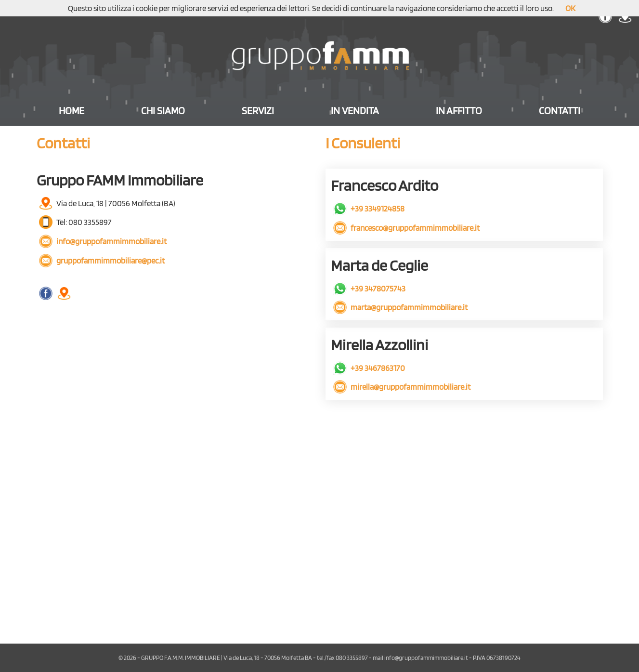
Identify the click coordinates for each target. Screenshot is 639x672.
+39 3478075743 (369, 288)
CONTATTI (560, 111)
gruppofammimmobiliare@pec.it (102, 260)
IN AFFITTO (459, 111)
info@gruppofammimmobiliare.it (103, 241)
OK (570, 8)
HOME (72, 111)
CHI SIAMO (163, 111)
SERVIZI (258, 111)
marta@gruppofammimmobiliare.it (400, 307)
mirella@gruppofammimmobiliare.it (402, 387)
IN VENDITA (355, 111)
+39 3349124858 (369, 208)
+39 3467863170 (369, 368)
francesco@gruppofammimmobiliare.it (406, 228)
